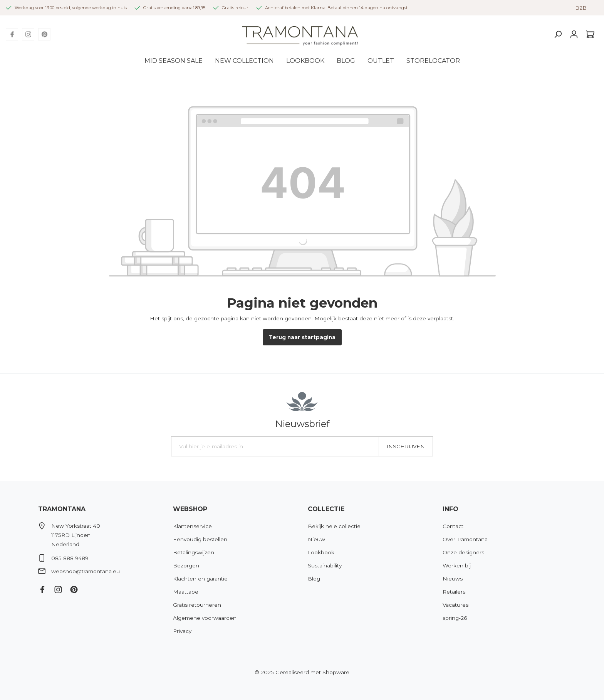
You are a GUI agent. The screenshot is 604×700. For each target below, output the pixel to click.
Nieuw (316, 539)
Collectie (326, 509)
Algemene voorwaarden (205, 618)
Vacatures (456, 605)
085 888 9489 (70, 558)
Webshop (190, 509)
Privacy (182, 631)
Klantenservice (192, 526)
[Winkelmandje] (590, 34)
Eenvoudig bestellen (200, 539)
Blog (314, 579)
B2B (581, 8)
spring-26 (455, 618)
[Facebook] (12, 34)
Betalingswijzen (194, 552)
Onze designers (463, 552)
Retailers (454, 592)
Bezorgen (186, 565)
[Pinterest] (44, 34)
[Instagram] (28, 34)
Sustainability (325, 565)
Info (450, 509)
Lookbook (321, 552)
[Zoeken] (558, 34)
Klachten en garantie (200, 579)
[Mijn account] (574, 34)
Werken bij (457, 565)
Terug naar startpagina (302, 337)
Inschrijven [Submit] (406, 446)
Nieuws (453, 579)
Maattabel (186, 592)
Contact (453, 526)
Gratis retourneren (197, 605)
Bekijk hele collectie (334, 526)
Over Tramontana (465, 539)
